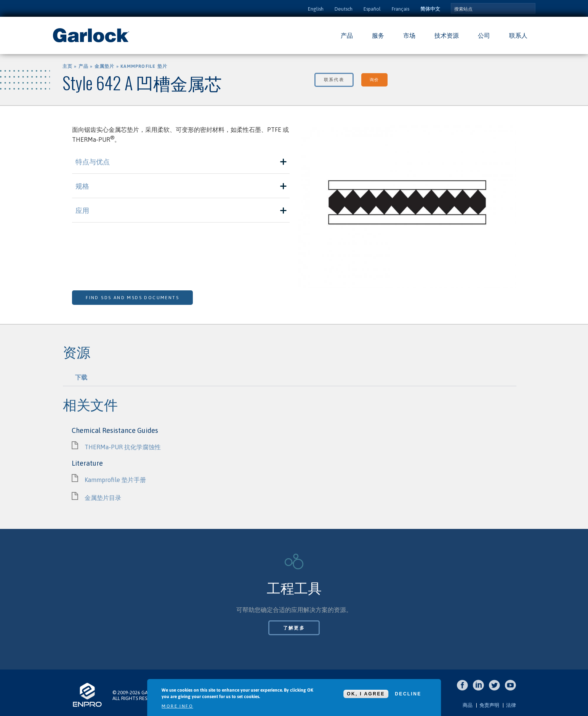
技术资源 (447, 35)
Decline (408, 694)
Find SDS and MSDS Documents (132, 298)
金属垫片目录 (103, 498)
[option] (407, 208)
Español (372, 9)
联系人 (518, 35)
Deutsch (344, 9)
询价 (374, 80)
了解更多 (294, 628)
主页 (67, 66)
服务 (378, 35)
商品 (468, 705)
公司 (484, 35)
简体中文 (430, 9)
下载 (81, 377)
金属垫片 (105, 66)
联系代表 (334, 80)
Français (401, 9)
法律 (511, 705)
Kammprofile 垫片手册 (115, 480)
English (316, 9)
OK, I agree (366, 694)
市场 (409, 35)
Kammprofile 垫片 (144, 66)
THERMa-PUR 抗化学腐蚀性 (123, 447)
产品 (347, 35)
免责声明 (489, 705)
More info (177, 706)
